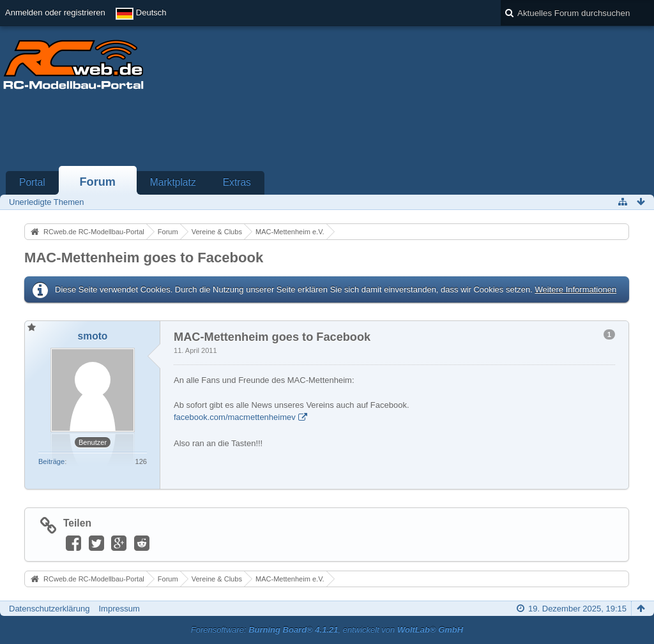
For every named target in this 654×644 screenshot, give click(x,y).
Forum (97, 182)
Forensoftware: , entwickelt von (327, 630)
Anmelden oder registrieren (55, 12)
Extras (237, 182)
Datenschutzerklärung (49, 609)
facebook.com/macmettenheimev (235, 417)
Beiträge (51, 461)
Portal (32, 182)
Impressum (119, 609)
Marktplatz (173, 182)
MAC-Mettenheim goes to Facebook (144, 258)
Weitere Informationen (575, 289)
